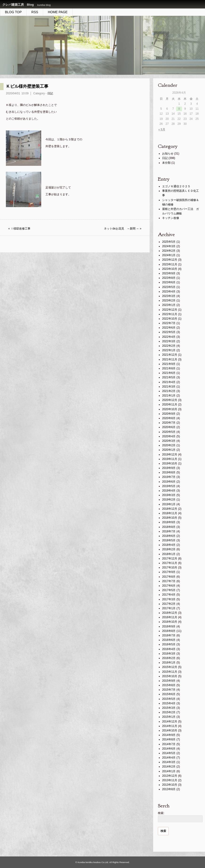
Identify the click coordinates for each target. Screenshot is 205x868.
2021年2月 (169, 391)
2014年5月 (169, 753)
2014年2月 (169, 767)
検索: (161, 813)
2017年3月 (169, 599)
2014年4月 (169, 758)
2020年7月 (169, 423)
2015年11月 (170, 672)
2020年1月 (169, 450)
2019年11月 (170, 459)
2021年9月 (169, 364)
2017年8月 (169, 577)
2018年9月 (169, 522)
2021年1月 (169, 396)
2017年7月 (169, 581)
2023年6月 (169, 282)
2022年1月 (169, 350)
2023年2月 (169, 300)
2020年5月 (169, 432)
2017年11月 (170, 563)
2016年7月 (169, 635)
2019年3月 (169, 495)
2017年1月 (169, 608)
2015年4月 (169, 703)
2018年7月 (169, 531)
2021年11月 (170, 359)
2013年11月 (170, 780)
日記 (50, 93)
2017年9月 (169, 572)
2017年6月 (169, 586)
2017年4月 (169, 595)
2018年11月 (170, 513)
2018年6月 (169, 536)
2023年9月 (169, 273)
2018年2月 (169, 549)
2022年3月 (169, 341)
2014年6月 (169, 749)
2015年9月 (169, 681)
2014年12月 (170, 722)
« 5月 (162, 129)
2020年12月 (170, 400)
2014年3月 (169, 762)
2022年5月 (169, 332)
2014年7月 (169, 744)
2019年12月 (170, 455)
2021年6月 (169, 373)
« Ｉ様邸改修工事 (19, 229)
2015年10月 (170, 676)
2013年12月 (170, 776)
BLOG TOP (13, 12)
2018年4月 (169, 545)
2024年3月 (169, 246)
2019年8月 (169, 472)
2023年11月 (170, 264)
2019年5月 (169, 486)
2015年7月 (169, 690)
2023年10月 (170, 269)
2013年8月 (169, 789)
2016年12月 (170, 613)
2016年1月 (169, 663)
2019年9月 (169, 468)
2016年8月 (169, 631)
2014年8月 (169, 739)
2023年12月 (170, 260)
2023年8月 (169, 278)
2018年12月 (170, 509)
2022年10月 (170, 319)
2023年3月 (169, 296)
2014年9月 (169, 735)
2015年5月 (169, 699)
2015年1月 (169, 717)
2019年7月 (169, 477)
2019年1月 (169, 504)
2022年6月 (169, 328)
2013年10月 (170, 785)
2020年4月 (169, 436)
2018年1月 (169, 554)
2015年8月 (169, 685)
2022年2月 (169, 346)
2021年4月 (169, 382)
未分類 (166, 163)
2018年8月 (169, 527)
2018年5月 (169, 540)
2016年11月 (170, 617)
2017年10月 (170, 568)
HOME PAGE (58, 12)
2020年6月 (169, 427)
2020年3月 (169, 441)
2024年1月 (169, 255)
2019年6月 (169, 482)
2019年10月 (170, 463)
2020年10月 (170, 409)
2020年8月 (169, 418)
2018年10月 (170, 518)
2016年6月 (169, 640)
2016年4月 (169, 649)
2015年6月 (169, 694)
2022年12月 (170, 310)
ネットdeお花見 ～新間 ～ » (123, 229)
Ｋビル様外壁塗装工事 (27, 86)
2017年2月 (169, 604)
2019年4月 (169, 491)
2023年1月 (169, 305)
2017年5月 (169, 590)
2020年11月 (170, 405)
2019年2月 (169, 500)
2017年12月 (170, 559)
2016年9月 (169, 626)
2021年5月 (169, 377)
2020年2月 (169, 445)
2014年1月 (169, 771)
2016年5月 (169, 644)
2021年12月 (170, 355)
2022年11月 (170, 314)
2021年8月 (169, 368)
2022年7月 (169, 323)
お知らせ (168, 154)
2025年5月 (169, 242)
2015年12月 (170, 667)
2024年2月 (169, 251)
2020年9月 (169, 414)
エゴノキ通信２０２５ (176, 186)
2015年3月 (169, 708)
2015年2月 (169, 712)
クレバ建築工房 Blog (18, 5)
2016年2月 (169, 658)
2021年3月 (169, 387)
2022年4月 (169, 337)
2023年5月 (169, 287)
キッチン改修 (171, 218)
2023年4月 (169, 292)
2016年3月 (169, 654)
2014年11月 (170, 726)
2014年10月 (170, 730)
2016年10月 (170, 622)
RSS (35, 12)
